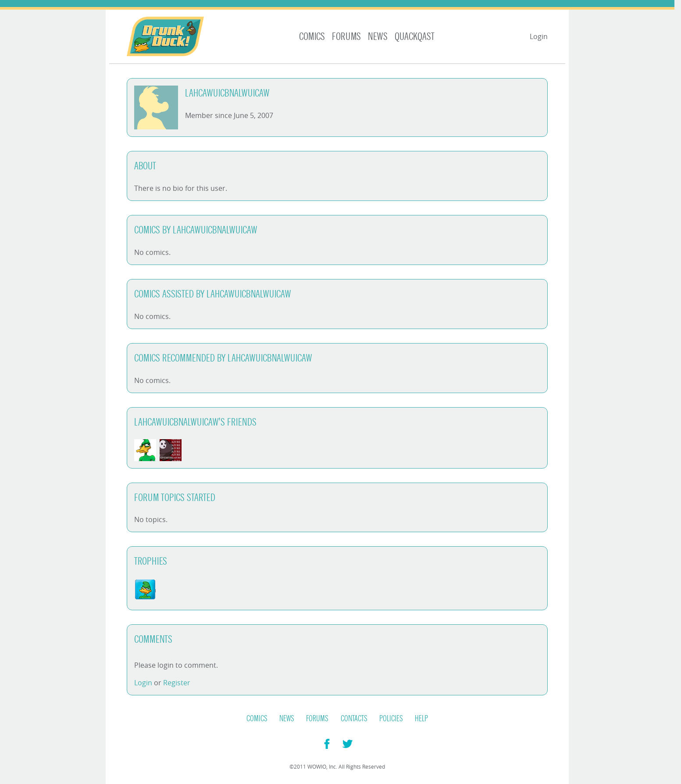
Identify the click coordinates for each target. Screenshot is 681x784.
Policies (391, 719)
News (378, 37)
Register (177, 683)
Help (421, 719)
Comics (312, 37)
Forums (346, 37)
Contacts (354, 719)
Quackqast (415, 37)
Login (539, 36)
